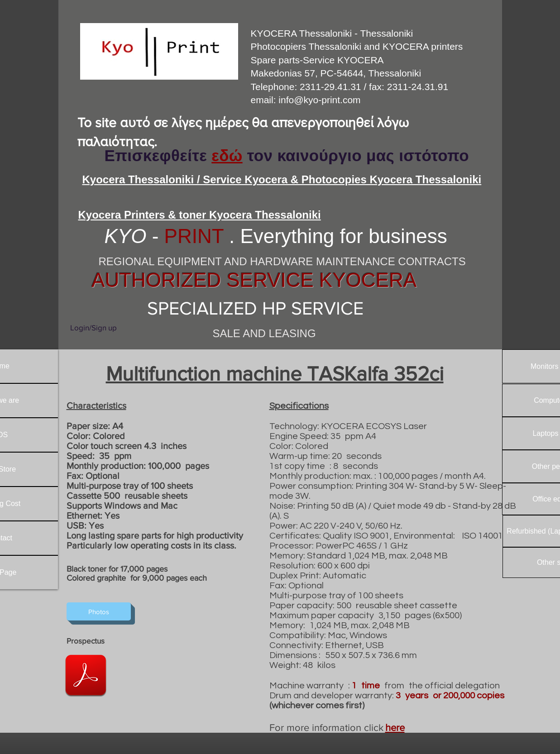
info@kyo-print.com (319, 100)
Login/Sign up (93, 327)
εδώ (227, 155)
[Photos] (99, 611)
